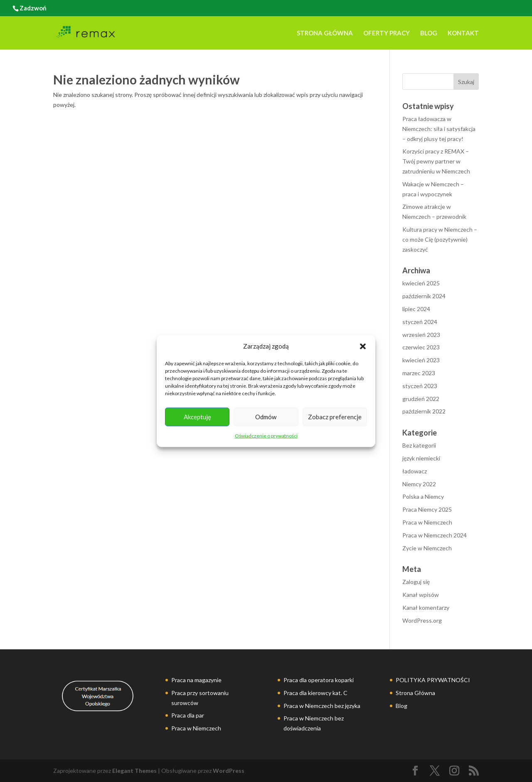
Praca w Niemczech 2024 (435, 535)
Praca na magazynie (196, 680)
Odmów (266, 417)
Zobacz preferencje (335, 417)
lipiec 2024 (416, 309)
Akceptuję (197, 417)
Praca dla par (188, 715)
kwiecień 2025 (421, 283)
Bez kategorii (419, 445)
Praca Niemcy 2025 (427, 509)
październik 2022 (424, 411)
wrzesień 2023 (421, 335)
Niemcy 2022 (419, 484)
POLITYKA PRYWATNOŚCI (433, 680)
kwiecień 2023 (421, 360)
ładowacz (415, 471)
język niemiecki (421, 458)
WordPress (229, 771)
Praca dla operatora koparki (319, 680)
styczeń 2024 (420, 322)
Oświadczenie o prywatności (266, 436)
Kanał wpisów (421, 595)
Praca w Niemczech (427, 522)
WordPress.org (422, 620)
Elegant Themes (134, 771)
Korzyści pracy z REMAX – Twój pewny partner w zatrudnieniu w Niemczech (436, 161)
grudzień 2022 (421, 399)
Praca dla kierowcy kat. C (315, 693)
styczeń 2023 (420, 386)
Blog (429, 33)
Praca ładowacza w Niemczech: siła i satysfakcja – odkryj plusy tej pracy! (439, 129)
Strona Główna (325, 33)
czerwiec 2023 (421, 347)
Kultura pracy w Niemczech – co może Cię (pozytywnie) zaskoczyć (440, 239)
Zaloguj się (416, 582)
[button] (363, 346)
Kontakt (463, 33)
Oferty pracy (387, 33)
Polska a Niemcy (423, 496)
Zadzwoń (33, 8)
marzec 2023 (419, 373)
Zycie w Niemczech (427, 548)
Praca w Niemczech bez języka (322, 706)
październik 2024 (424, 296)
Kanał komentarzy (426, 608)
